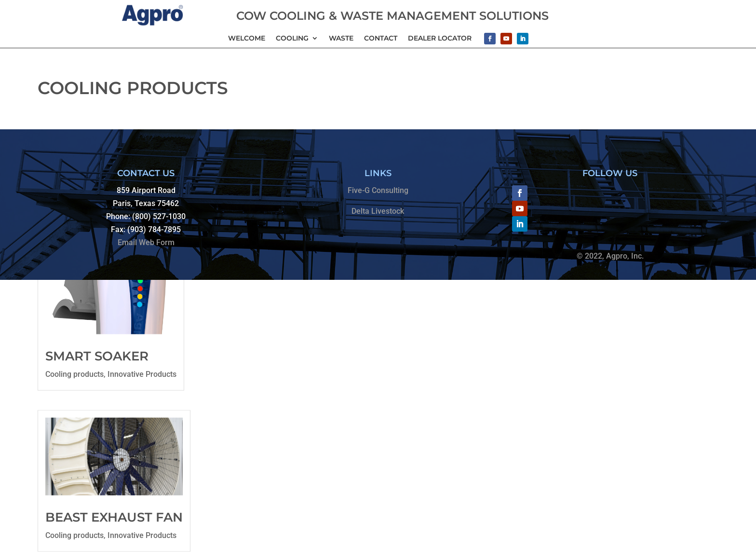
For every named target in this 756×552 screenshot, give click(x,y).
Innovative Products (142, 374)
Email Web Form (146, 242)
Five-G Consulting (378, 190)
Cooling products (74, 374)
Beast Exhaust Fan (114, 517)
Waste (341, 38)
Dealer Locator (440, 38)
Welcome (247, 38)
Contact (381, 38)
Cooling (292, 38)
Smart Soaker (97, 356)
